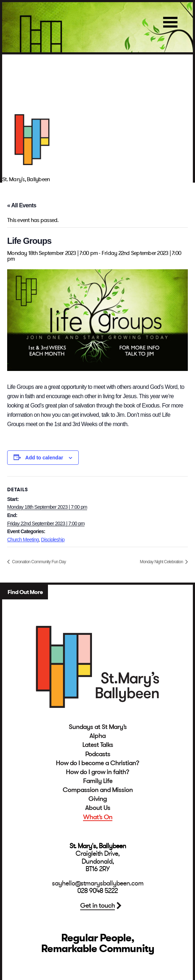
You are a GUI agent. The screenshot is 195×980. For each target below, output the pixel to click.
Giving (97, 799)
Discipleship (53, 540)
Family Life (98, 781)
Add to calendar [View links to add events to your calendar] (44, 458)
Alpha (97, 736)
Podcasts (98, 754)
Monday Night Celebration (162, 562)
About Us (98, 808)
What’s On (98, 817)
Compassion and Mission (98, 790)
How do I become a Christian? (97, 763)
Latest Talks (98, 745)
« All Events (22, 205)
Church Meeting (23, 540)
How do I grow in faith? (97, 772)
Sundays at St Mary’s (98, 727)
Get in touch (97, 906)
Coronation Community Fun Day (38, 562)
